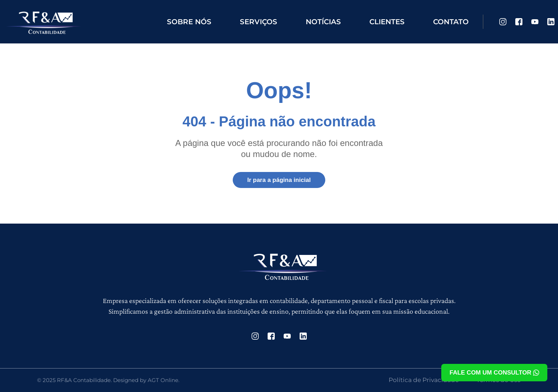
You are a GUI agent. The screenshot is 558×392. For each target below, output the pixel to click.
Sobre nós (189, 22)
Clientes (387, 22)
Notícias (323, 22)
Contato (451, 22)
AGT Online (163, 380)
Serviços (259, 22)
